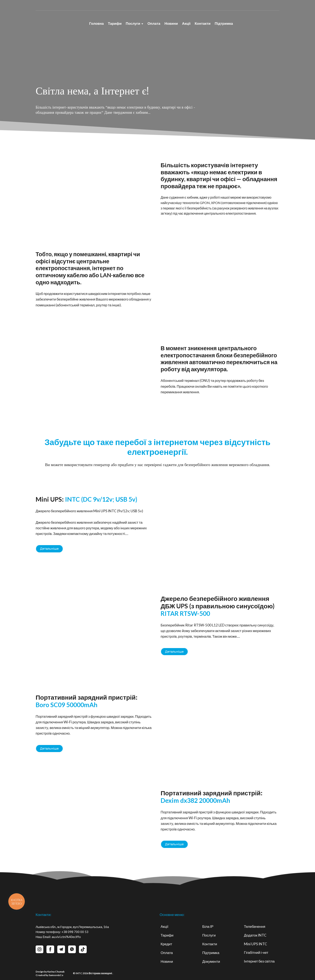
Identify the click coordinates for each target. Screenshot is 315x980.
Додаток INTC (255, 935)
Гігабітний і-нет (256, 952)
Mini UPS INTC (256, 944)
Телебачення (255, 926)
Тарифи (115, 23)
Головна (96, 23)
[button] (49, 549)
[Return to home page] (58, 22)
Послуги (133, 23)
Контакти (202, 23)
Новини (171, 23)
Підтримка (224, 23)
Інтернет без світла (259, 961)
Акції (186, 23)
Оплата (154, 23)
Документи (211, 961)
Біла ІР (208, 926)
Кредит (166, 944)
